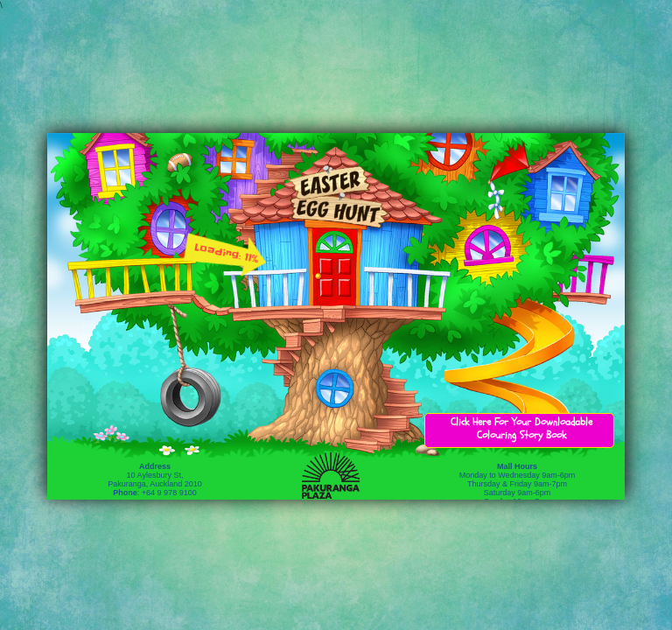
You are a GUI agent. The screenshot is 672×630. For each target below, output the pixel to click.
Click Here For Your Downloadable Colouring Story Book (521, 428)
